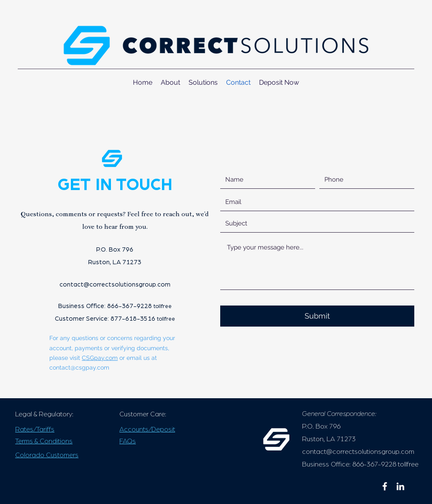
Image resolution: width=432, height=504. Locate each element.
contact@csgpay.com (79, 367)
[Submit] (317, 316)
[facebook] (385, 486)
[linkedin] (400, 486)
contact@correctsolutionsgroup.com (115, 285)
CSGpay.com (100, 358)
